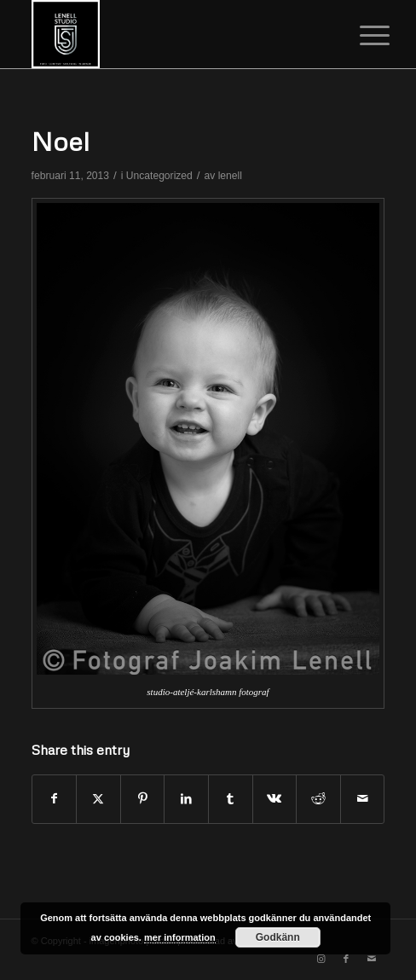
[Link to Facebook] (346, 959)
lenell (230, 176)
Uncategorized (159, 176)
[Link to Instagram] (321, 959)
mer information (180, 937)
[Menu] (361, 36)
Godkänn (278, 937)
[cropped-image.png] (173, 34)
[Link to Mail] (372, 959)
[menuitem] (361, 36)
